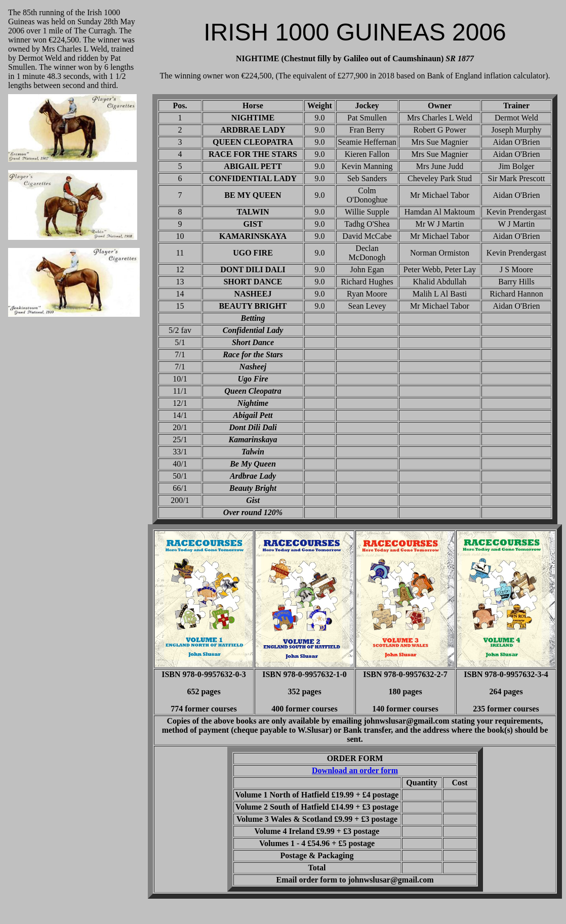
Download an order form (355, 770)
